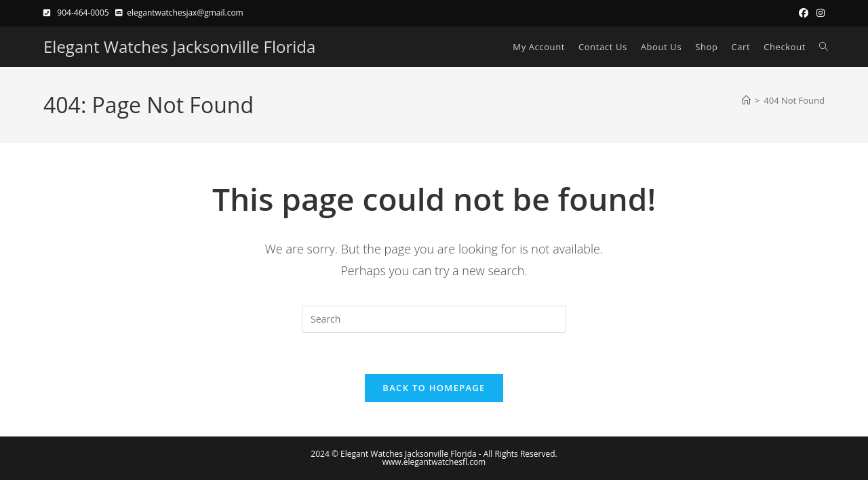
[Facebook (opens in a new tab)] (804, 13)
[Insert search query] (434, 319)
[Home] (746, 100)
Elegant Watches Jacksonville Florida (179, 46)
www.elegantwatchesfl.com (434, 462)
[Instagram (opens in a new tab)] (818, 13)
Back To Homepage (434, 388)
